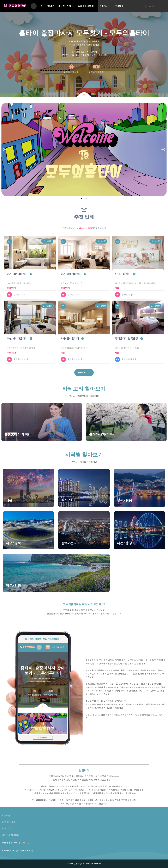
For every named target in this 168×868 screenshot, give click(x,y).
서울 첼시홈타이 (70, 338)
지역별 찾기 (104, 6)
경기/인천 (11, 288)
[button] (5, 149)
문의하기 (119, 6)
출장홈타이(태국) (66, 6)
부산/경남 (11, 353)
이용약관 (6, 828)
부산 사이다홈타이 (17, 338)
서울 (117, 288)
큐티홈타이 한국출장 (126, 338)
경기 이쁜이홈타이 (17, 274)
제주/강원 (13, 585)
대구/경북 (13, 543)
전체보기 (50, 6)
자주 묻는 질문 (9, 822)
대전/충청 (124, 543)
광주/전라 (69, 543)
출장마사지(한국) (86, 6)
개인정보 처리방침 (11, 835)
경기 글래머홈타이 (71, 274)
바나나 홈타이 (123, 274)
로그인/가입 (154, 6)
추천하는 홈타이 (87, 228)
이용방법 (6, 816)
